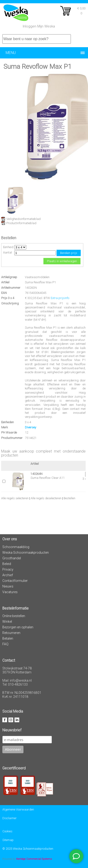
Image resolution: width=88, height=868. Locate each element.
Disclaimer (10, 818)
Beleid (7, 564)
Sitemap (8, 840)
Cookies (7, 831)
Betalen (8, 638)
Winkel (7, 622)
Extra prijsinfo (60, 298)
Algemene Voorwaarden (18, 809)
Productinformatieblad (21, 223)
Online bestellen (14, 616)
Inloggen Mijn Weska (39, 26)
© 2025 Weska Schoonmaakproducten (28, 849)
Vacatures (10, 592)
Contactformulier (15, 581)
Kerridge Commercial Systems (34, 859)
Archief (8, 575)
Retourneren (11, 633)
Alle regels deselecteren (46, 498)
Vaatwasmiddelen (37, 277)
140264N (36, 474)
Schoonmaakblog (16, 547)
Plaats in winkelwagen (62, 261)
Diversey (31, 427)
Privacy (8, 569)
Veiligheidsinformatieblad (23, 219)
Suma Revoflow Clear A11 (48, 478)
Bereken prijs (69, 253)
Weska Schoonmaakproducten (26, 553)
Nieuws (8, 586)
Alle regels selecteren (15, 498)
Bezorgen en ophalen (18, 627)
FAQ (5, 644)
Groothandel (12, 558)
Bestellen (69, 498)
